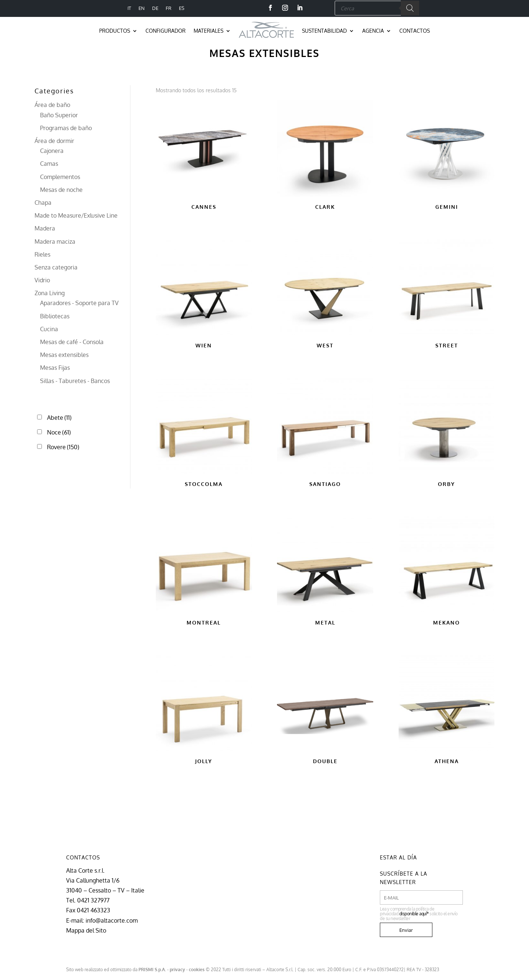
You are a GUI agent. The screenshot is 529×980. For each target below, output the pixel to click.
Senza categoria (56, 267)
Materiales (208, 31)
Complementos (60, 177)
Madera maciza (55, 242)
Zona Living (50, 293)
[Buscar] (410, 8)
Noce (59, 432)
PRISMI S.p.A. (152, 970)
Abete (59, 418)
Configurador (165, 31)
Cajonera (52, 151)
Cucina (49, 329)
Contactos (415, 31)
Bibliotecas (55, 316)
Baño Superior (59, 115)
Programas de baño (66, 128)
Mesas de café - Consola (72, 342)
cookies (197, 970)
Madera (45, 228)
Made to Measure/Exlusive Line (76, 215)
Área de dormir (54, 141)
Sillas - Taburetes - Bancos (75, 381)
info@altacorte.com (112, 920)
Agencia (373, 31)
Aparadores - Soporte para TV (79, 303)
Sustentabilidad (324, 31)
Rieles (42, 254)
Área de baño (52, 105)
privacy (177, 970)
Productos (115, 31)
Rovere (63, 447)
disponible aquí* (414, 914)
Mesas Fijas (55, 368)
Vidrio (42, 280)
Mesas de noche (61, 190)
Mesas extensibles (64, 355)
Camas (49, 164)
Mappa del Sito (86, 930)
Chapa (43, 203)
